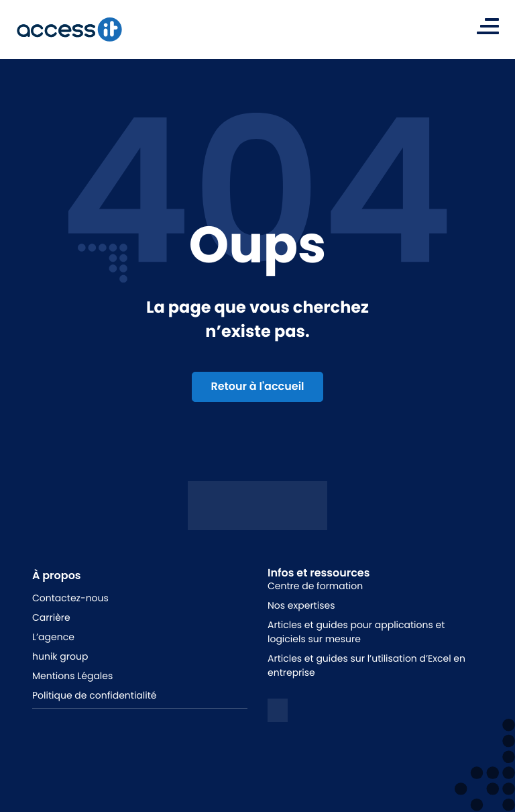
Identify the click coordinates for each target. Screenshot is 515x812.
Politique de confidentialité (94, 695)
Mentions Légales (72, 676)
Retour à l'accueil (257, 386)
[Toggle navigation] (488, 26)
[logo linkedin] (278, 710)
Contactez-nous (70, 598)
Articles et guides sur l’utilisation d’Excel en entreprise (366, 665)
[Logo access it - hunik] (257, 520)
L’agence (53, 637)
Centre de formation (315, 586)
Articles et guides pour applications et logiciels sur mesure (356, 632)
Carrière (51, 617)
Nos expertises (301, 605)
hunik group (60, 656)
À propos (57, 575)
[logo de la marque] (69, 30)
